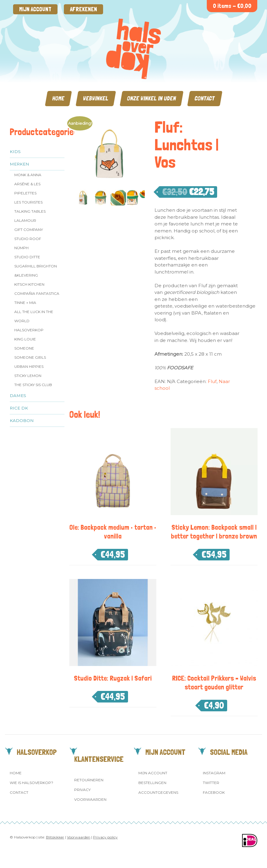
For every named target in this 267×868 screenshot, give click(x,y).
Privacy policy (105, 837)
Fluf (212, 381)
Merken (19, 164)
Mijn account (35, 9)
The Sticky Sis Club (33, 385)
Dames (18, 396)
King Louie (25, 339)
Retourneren (89, 780)
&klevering (26, 275)
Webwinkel (96, 98)
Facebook (214, 792)
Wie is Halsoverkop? (31, 783)
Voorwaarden (90, 799)
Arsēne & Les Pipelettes (27, 188)
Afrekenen (83, 9)
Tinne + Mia (25, 303)
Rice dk (19, 408)
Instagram (214, 773)
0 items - (232, 6)
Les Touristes (28, 202)
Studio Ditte (27, 257)
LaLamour (25, 220)
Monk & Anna (28, 175)
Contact (205, 98)
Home (58, 98)
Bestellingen (152, 783)
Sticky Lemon (28, 376)
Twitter (211, 783)
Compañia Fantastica (37, 293)
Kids (15, 152)
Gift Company (29, 230)
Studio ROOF (28, 239)
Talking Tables (30, 211)
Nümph (21, 248)
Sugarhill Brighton (36, 266)
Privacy (82, 790)
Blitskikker (55, 837)
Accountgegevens (158, 792)
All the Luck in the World (34, 316)
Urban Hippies (29, 366)
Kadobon (22, 420)
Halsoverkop (29, 330)
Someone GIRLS (30, 357)
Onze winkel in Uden (152, 98)
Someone (24, 348)
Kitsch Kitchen (29, 284)
